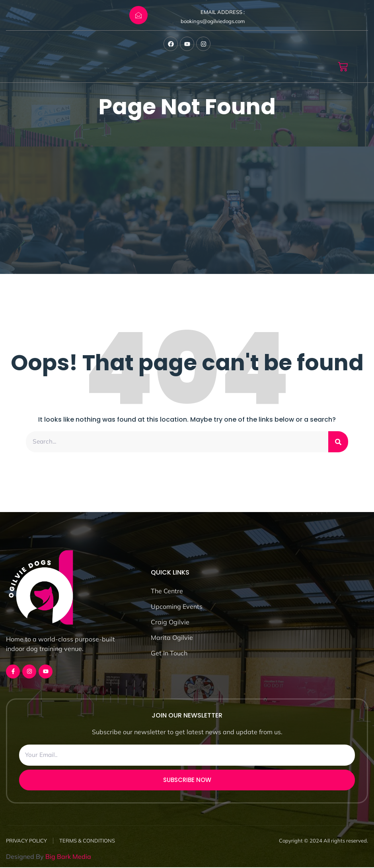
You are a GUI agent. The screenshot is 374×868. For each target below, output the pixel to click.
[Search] (338, 442)
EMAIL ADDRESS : (223, 12)
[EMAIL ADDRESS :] (138, 15)
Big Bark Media (68, 857)
